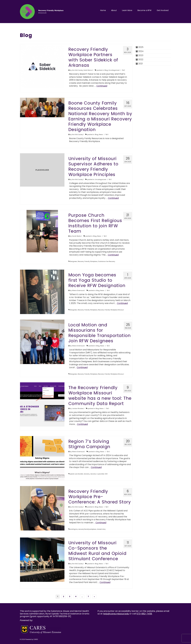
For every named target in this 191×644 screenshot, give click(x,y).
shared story (101, 529)
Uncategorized (114, 70)
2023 (141, 55)
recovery (87, 474)
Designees (73, 261)
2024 (141, 51)
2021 (141, 64)
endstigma (74, 529)
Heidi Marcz (88, 70)
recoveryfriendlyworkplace (87, 529)
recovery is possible (97, 474)
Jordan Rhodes (78, 408)
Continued (102, 86)
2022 (141, 59)
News (101, 134)
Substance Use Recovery (107, 261)
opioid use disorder (77, 474)
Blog (106, 70)
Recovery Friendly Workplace (88, 261)
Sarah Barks (77, 236)
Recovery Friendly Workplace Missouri (111, 310)
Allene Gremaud (78, 290)
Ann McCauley (77, 70)
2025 (141, 47)
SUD (106, 474)
